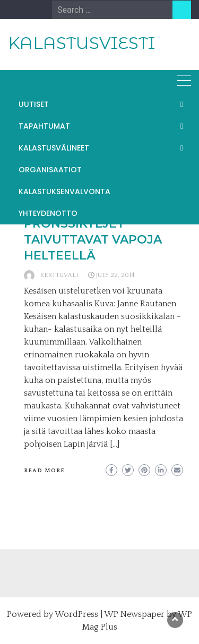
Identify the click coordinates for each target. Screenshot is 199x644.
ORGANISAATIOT (50, 170)
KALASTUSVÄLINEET (54, 148)
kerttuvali (59, 275)
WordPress (76, 614)
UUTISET (34, 104)
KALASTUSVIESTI (81, 43)
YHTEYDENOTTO (48, 213)
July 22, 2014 (115, 275)
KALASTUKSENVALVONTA (64, 191)
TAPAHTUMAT (44, 126)
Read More (44, 471)
